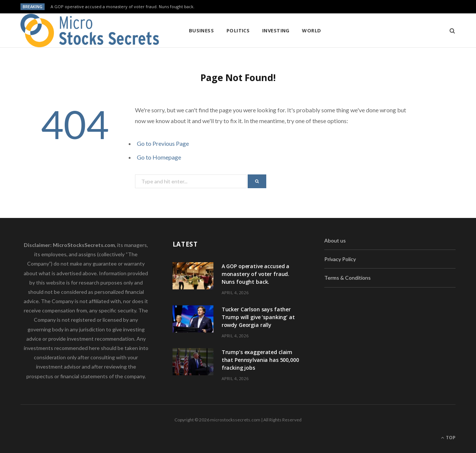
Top (448, 438)
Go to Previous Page (163, 143)
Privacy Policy (340, 259)
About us (335, 240)
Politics (238, 30)
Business (202, 30)
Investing (276, 30)
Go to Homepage (159, 157)
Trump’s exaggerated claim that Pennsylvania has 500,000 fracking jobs (260, 360)
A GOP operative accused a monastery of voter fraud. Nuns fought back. (123, 7)
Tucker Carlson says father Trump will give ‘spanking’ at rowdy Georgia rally (258, 317)
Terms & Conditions (348, 278)
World (311, 30)
